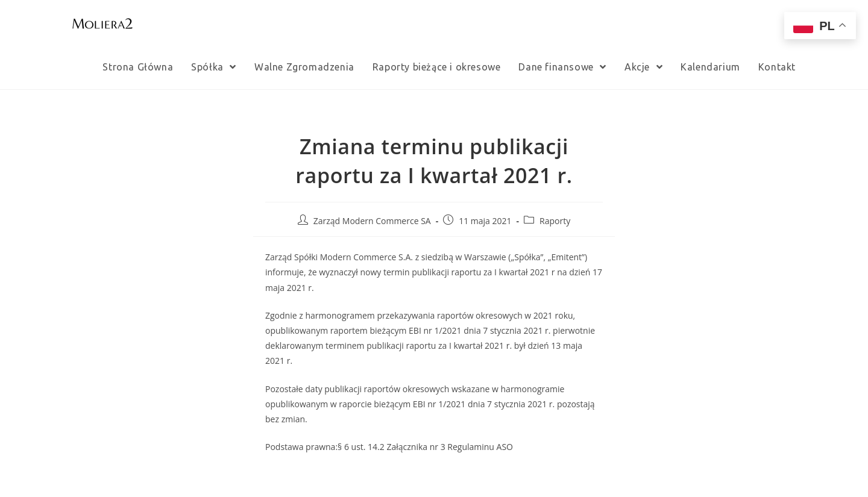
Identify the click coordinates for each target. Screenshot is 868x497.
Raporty (555, 221)
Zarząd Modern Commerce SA (372, 221)
